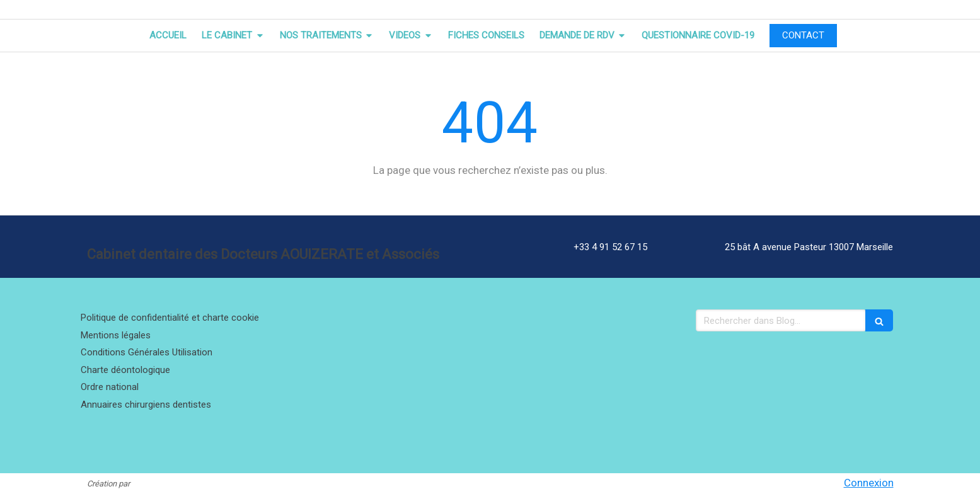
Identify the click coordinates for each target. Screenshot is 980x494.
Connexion (869, 483)
